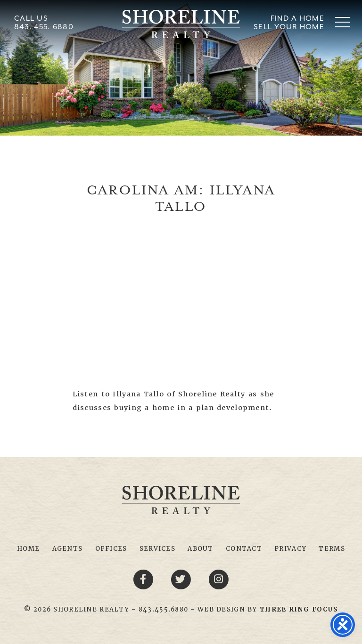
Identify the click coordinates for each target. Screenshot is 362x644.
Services (157, 549)
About (200, 549)
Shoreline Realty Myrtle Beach (181, 24)
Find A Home (297, 18)
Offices (111, 549)
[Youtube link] (219, 579)
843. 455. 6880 (44, 27)
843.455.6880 (163, 609)
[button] (342, 22)
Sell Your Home (289, 27)
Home (28, 549)
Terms (332, 549)
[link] (299, 609)
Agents (68, 549)
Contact (244, 549)
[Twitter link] (182, 579)
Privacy (290, 549)
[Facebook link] (145, 579)
